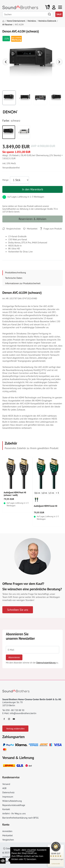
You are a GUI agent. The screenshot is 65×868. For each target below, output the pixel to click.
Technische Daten (14, 278)
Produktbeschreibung (16, 272)
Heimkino (32, 21)
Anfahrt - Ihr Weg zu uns (14, 813)
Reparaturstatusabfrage (14, 805)
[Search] (28, 14)
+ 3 (57, 493)
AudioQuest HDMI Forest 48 (46, 506)
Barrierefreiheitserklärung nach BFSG (20, 818)
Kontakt (6, 809)
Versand (6, 784)
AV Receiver (7, 25)
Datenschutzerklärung (46, 663)
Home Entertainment (16, 21)
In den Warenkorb (32, 189)
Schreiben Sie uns (18, 610)
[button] (54, 7)
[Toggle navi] (60, 7)
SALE (59, 14)
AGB (4, 788)
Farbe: (6, 121)
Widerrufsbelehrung (12, 801)
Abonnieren (14, 657)
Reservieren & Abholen (33, 219)
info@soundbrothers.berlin (23, 713)
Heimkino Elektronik (47, 21)
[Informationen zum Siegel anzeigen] (56, 864)
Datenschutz (8, 792)
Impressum (8, 797)
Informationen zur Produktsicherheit (23, 283)
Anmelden (7, 831)
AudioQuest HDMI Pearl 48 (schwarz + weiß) (15, 494)
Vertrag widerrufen (15, 729)
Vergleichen (8, 840)
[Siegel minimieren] (61, 846)
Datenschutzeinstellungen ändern (20, 848)
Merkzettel (8, 835)
